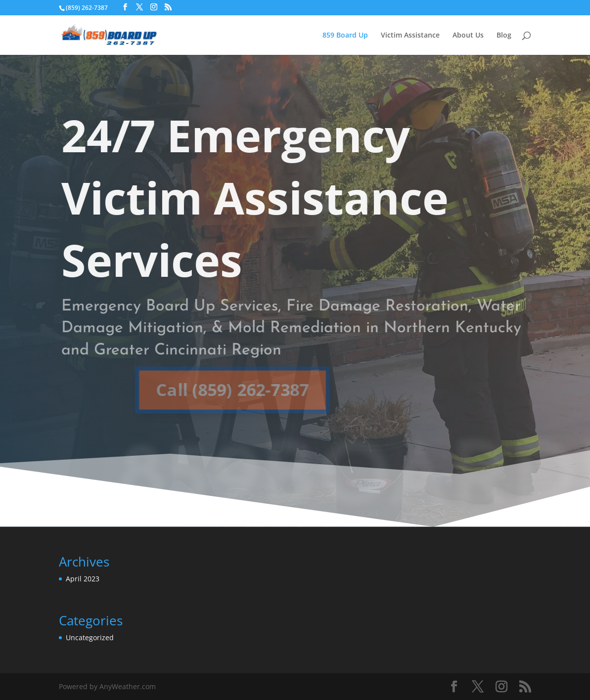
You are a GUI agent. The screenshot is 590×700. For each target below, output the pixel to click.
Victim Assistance (410, 36)
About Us (468, 36)
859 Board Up (345, 36)
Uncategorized (90, 637)
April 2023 (83, 579)
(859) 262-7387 (87, 8)
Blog (504, 36)
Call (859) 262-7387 (219, 390)
